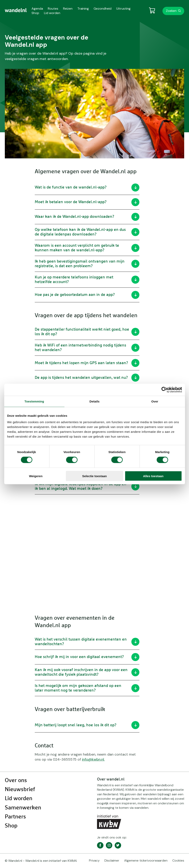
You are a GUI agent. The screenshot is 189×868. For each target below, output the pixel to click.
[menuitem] (16, 10)
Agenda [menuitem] (37, 9)
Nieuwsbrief (20, 790)
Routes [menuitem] (53, 9)
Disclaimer (112, 860)
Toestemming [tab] (34, 401)
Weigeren (36, 476)
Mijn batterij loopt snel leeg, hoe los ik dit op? (87, 725)
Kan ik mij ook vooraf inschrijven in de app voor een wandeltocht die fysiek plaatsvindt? (87, 672)
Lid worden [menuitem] (52, 13)
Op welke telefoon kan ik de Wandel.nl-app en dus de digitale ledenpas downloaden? (87, 232)
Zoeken (171, 11)
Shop (11, 826)
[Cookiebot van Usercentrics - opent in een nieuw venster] (164, 390)
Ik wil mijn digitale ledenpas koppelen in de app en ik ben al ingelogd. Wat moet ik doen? (87, 486)
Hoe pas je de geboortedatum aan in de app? (87, 295)
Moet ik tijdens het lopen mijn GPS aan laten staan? (87, 363)
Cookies (178, 860)
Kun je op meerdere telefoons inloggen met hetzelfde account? (87, 280)
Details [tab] (95, 401)
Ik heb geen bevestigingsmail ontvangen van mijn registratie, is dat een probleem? (87, 264)
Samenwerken (23, 808)
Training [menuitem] (83, 9)
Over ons (16, 780)
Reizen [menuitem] (68, 9)
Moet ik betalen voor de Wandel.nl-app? (87, 202)
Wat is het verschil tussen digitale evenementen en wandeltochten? (87, 642)
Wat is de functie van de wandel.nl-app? (87, 187)
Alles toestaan (153, 476)
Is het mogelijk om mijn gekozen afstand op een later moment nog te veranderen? (87, 688)
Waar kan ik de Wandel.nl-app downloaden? (87, 217)
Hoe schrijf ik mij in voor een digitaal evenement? (87, 657)
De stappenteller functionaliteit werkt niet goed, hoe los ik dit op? (87, 332)
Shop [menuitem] (35, 13)
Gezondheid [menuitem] (103, 9)
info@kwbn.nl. (93, 759)
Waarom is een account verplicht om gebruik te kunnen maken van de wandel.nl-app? (87, 248)
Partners (15, 817)
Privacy (94, 860)
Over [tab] (155, 401)
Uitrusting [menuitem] (123, 9)
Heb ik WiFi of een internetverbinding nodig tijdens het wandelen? (87, 348)
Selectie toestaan (94, 476)
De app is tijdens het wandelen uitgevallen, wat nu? (87, 378)
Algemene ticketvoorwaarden (146, 860)
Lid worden (19, 799)
